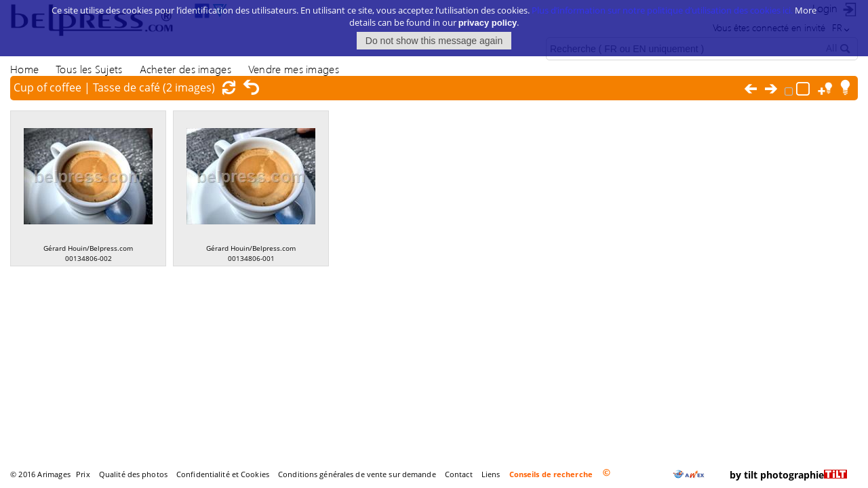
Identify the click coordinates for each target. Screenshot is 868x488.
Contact (459, 474)
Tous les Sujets (89, 69)
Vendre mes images (294, 69)
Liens (491, 474)
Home (24, 69)
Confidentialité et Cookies (223, 474)
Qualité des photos (133, 474)
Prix (83, 474)
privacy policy (488, 15)
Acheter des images (185, 69)
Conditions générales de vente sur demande (357, 474)
